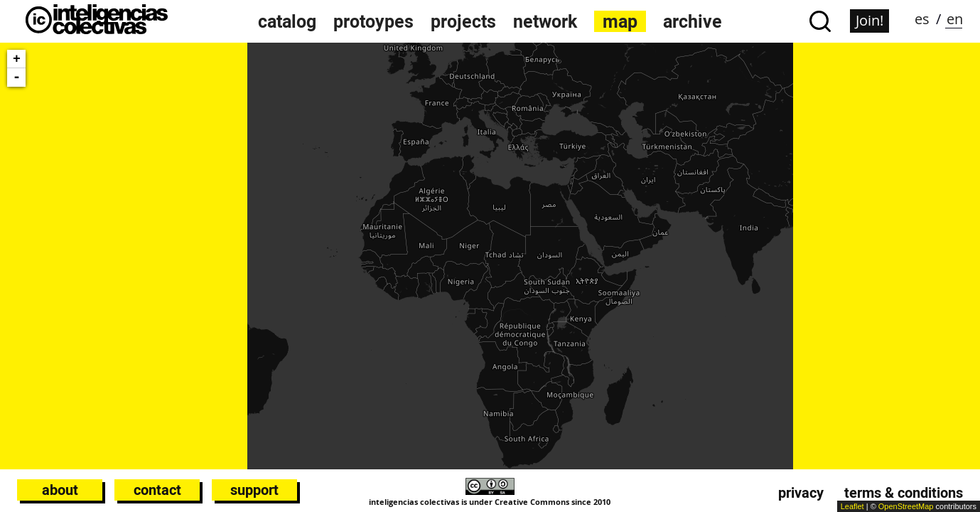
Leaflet (852, 506)
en (955, 19)
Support (254, 490)
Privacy (801, 493)
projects (463, 21)
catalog (287, 21)
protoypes (373, 21)
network (545, 21)
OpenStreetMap (906, 506)
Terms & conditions (904, 493)
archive (693, 21)
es (922, 19)
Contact (157, 490)
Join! (869, 20)
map (620, 21)
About (60, 490)
